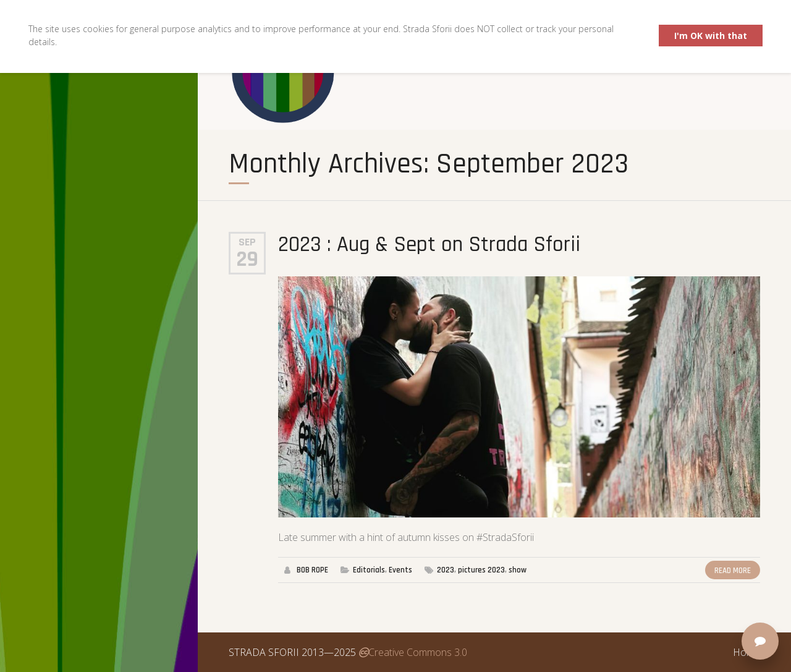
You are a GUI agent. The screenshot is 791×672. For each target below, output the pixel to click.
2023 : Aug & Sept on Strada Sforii (429, 245)
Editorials (369, 570)
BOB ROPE (312, 570)
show (518, 570)
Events (400, 570)
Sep (247, 242)
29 (247, 260)
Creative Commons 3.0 (413, 652)
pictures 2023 (481, 570)
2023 (446, 570)
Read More (733, 571)
